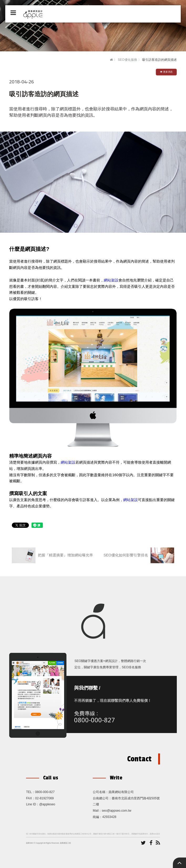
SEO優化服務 (127, 60)
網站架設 (111, 280)
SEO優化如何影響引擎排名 (139, 555)
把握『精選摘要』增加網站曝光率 (52, 555)
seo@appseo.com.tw (116, 811)
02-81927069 (45, 798)
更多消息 (166, 72)
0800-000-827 (95, 721)
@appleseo (47, 804)
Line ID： (33, 804)
